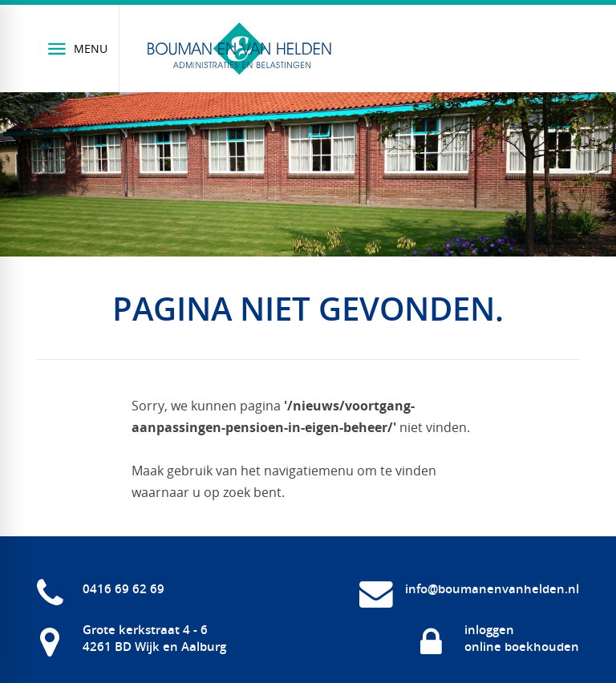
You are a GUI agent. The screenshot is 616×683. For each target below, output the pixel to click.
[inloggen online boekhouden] (499, 638)
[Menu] (78, 48)
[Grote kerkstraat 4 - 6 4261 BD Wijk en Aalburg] (132, 638)
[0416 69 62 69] (101, 589)
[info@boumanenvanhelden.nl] (469, 589)
